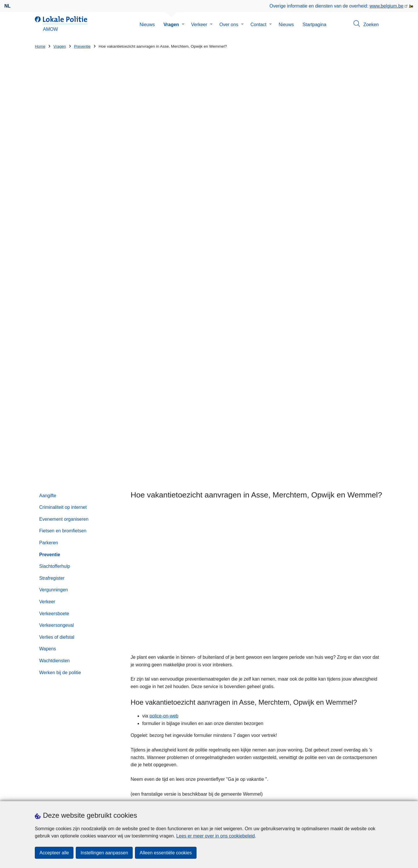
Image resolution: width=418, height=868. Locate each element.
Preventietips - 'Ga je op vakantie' (204, 482)
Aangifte (48, 153)
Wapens (48, 307)
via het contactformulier (320, 589)
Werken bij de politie (60, 330)
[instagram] (368, 793)
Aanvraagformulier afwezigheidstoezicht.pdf (213, 489)
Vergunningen (54, 248)
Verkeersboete (54, 271)
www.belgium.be (387, 6)
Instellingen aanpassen (104, 853)
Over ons (229, 25)
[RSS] (380, 793)
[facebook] (357, 793)
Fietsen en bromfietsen (63, 189)
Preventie (82, 46)
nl (7, 6)
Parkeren (49, 201)
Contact (258, 25)
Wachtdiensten (54, 318)
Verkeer (199, 25)
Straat (41, 716)
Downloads (46, 794)
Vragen (171, 25)
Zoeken (249, 616)
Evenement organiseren (64, 177)
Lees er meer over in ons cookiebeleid (215, 836)
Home (40, 46)
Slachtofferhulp (55, 224)
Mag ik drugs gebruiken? (160, 546)
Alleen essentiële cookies (166, 853)
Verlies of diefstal (57, 295)
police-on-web (164, 374)
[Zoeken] (368, 628)
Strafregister (52, 236)
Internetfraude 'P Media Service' (269, 692)
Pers (67, 794)
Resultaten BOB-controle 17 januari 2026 (271, 712)
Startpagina (314, 25)
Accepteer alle (54, 853)
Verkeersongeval (56, 283)
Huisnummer (137, 716)
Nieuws (147, 25)
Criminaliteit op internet (63, 165)
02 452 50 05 (272, 596)
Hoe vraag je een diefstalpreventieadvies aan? (183, 535)
